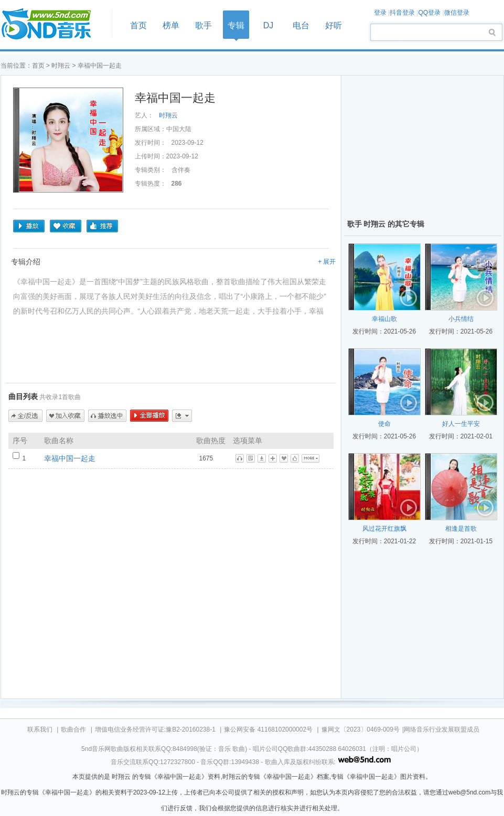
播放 (29, 226)
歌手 (203, 25)
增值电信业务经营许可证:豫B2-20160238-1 (155, 729)
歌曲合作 (73, 729)
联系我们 (40, 729)
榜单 (171, 25)
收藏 (66, 226)
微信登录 (457, 13)
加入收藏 (65, 416)
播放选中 (107, 416)
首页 (53, 24)
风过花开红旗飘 (384, 529)
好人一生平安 (461, 424)
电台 (301, 25)
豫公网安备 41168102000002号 (268, 729)
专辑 (236, 25)
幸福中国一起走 (70, 458)
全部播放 (149, 416)
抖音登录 (402, 13)
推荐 (102, 226)
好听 (334, 25)
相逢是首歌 (461, 529)
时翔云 (61, 66)
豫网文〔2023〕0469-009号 (361, 729)
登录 (380, 13)
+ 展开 (327, 262)
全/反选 (25, 416)
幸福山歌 (384, 319)
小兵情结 (461, 319)
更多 (182, 416)
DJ (269, 25)
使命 (384, 424)
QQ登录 (429, 13)
